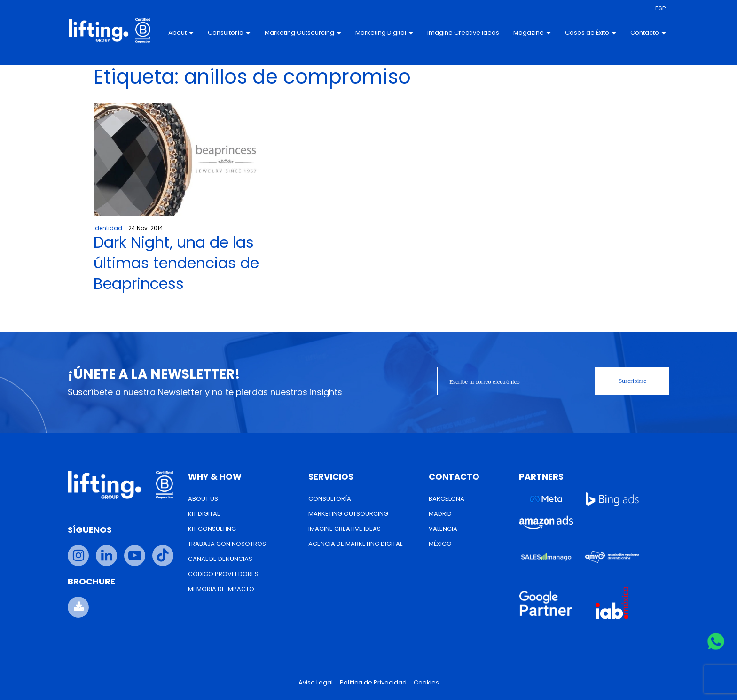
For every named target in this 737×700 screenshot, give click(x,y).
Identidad (108, 228)
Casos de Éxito (587, 33)
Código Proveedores (223, 574)
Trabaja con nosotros (227, 544)
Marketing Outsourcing (300, 33)
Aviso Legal (316, 682)
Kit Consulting (212, 529)
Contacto (644, 33)
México (440, 544)
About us (203, 499)
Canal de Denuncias (220, 559)
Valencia (443, 529)
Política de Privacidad (373, 682)
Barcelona (447, 499)
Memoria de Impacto (221, 589)
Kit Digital (204, 514)
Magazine (528, 33)
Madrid (440, 514)
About (178, 33)
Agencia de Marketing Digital (355, 544)
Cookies (426, 682)
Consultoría (226, 33)
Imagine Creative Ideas (450, 33)
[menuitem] (657, 8)
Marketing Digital (381, 33)
